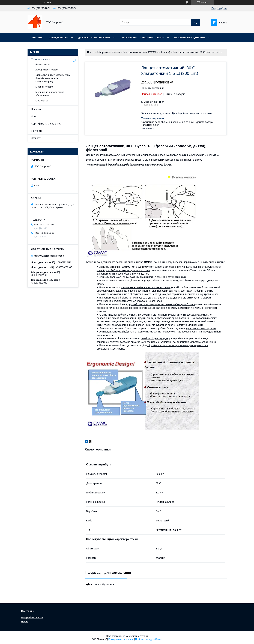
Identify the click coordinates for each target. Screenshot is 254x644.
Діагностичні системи (94, 38)
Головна (37, 38)
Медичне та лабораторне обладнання (50, 94)
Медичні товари (44, 87)
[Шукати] (195, 22)
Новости (36, 109)
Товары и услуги (41, 59)
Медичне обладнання (189, 38)
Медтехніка (42, 101)
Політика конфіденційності (149, 639)
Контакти (36, 131)
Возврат (36, 138)
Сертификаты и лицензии (46, 124)
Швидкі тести (59, 38)
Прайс (25, 622)
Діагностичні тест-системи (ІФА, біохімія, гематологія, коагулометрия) (53, 78)
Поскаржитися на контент (121, 639)
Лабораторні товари (108, 52)
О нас (34, 116)
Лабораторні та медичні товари (142, 38)
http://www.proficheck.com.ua (49, 256)
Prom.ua (144, 636)
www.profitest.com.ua (32, 617)
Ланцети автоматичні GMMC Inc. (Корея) (146, 52)
